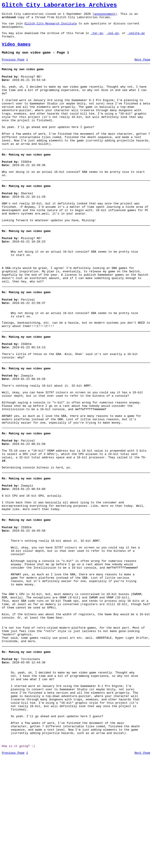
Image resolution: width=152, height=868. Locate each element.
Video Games (16, 51)
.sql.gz (113, 38)
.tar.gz (97, 38)
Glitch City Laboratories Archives (59, 6)
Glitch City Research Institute (51, 27)
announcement (105, 16)
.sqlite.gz (136, 38)
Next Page (142, 67)
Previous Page (13, 67)
